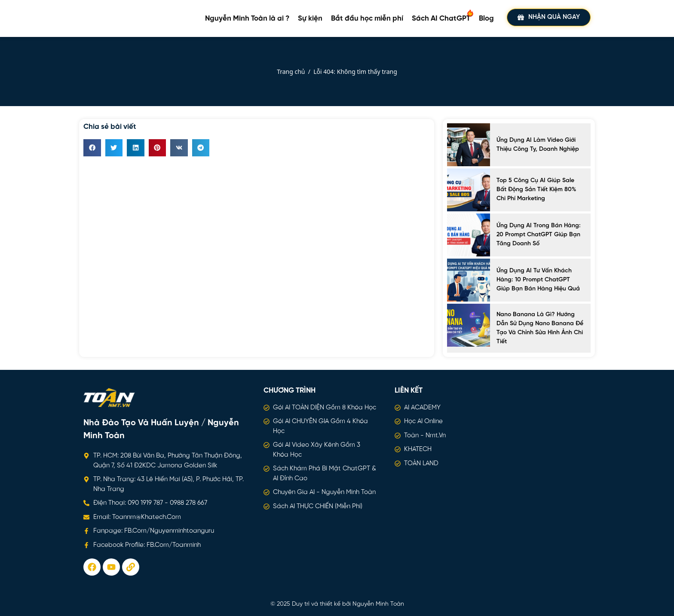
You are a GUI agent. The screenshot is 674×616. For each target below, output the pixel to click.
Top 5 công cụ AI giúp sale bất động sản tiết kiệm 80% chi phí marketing (536, 190)
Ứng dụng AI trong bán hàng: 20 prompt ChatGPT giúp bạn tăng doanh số (539, 235)
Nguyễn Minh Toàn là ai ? (247, 18)
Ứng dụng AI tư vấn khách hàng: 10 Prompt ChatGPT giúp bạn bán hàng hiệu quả (538, 280)
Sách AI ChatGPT (443, 15)
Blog (486, 18)
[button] (92, 148)
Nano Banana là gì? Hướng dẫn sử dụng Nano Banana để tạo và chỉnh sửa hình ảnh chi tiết (540, 328)
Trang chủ (291, 72)
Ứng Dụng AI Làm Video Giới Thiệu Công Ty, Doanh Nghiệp (538, 145)
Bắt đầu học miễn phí (367, 18)
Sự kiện (310, 18)
